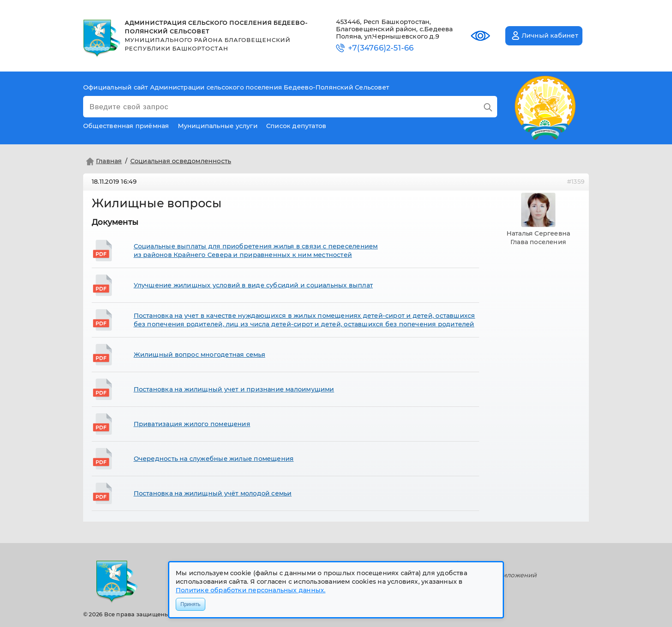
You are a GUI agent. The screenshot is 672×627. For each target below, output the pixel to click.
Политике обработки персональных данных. (250, 590)
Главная (103, 161)
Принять (190, 604)
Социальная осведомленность (181, 161)
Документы (115, 222)
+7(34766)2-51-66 (381, 48)
